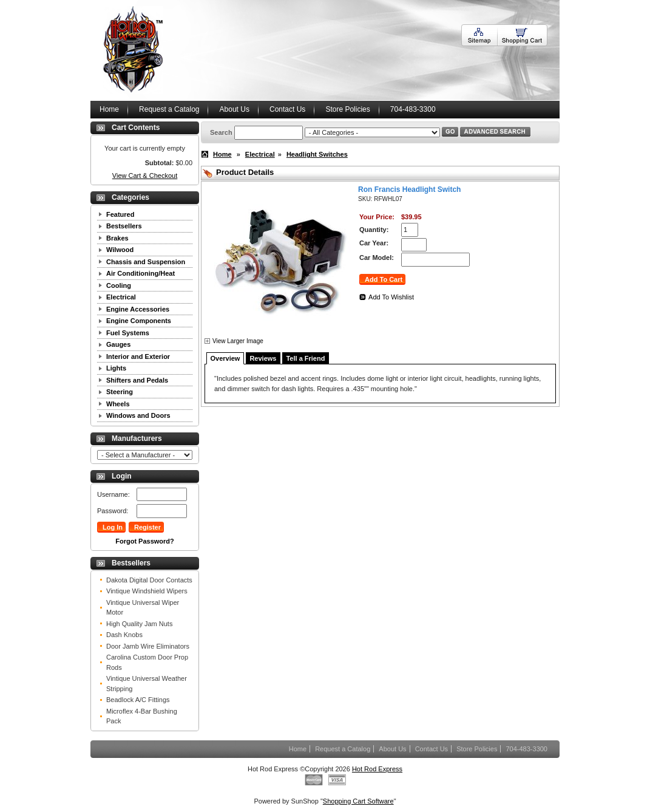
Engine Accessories (138, 309)
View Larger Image (238, 341)
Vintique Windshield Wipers (147, 591)
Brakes (117, 238)
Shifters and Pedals (137, 380)
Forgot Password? (145, 541)
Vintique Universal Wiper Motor (143, 608)
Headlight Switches (317, 154)
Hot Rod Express (377, 769)
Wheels (118, 404)
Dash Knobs (124, 635)
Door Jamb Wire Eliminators (148, 646)
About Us (235, 109)
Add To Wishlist (391, 297)
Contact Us (287, 109)
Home (109, 109)
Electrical (121, 297)
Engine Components (139, 321)
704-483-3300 (413, 109)
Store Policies (347, 109)
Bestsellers (124, 226)
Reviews (263, 358)
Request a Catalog (169, 109)
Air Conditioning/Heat (140, 273)
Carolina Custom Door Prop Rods (147, 662)
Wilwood (120, 250)
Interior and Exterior (138, 357)
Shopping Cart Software (358, 801)
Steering (120, 392)
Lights (116, 368)
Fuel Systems (128, 333)
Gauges (118, 344)
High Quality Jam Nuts (139, 624)
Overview (225, 358)
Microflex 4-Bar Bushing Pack (142, 716)
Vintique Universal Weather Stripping (147, 684)
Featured (120, 214)
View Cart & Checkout (145, 176)
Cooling (119, 285)
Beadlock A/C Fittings (138, 700)
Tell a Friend (305, 358)
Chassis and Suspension (146, 262)
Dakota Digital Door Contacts (149, 580)
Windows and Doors (138, 415)
